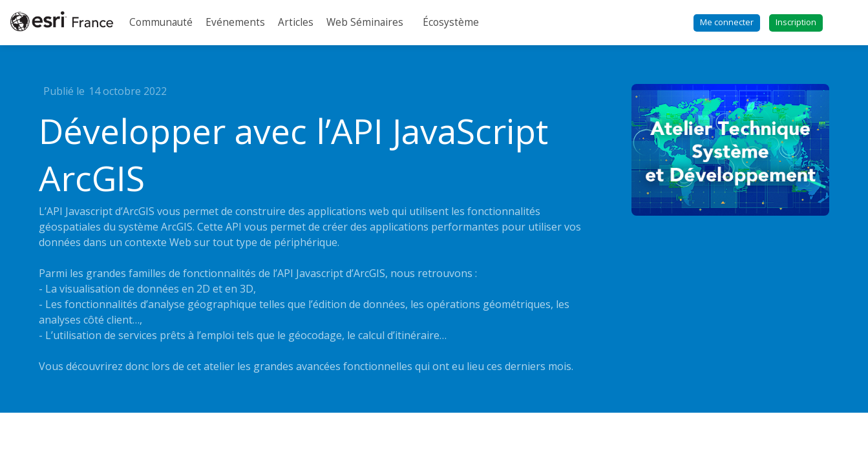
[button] (727, 23)
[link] (161, 23)
